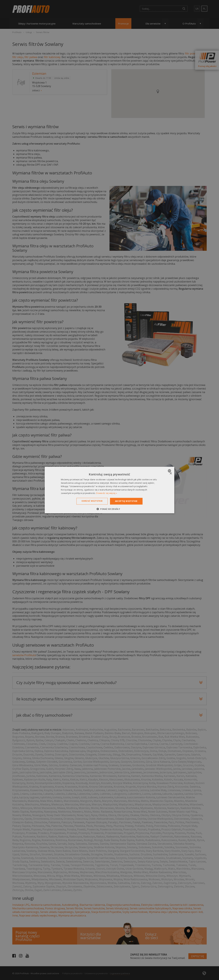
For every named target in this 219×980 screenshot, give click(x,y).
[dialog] (109, 490)
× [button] (171, 474)
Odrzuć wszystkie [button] (92, 501)
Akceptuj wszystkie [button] (126, 501)
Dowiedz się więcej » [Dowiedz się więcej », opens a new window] (107, 493)
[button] (109, 509)
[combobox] (170, 471)
